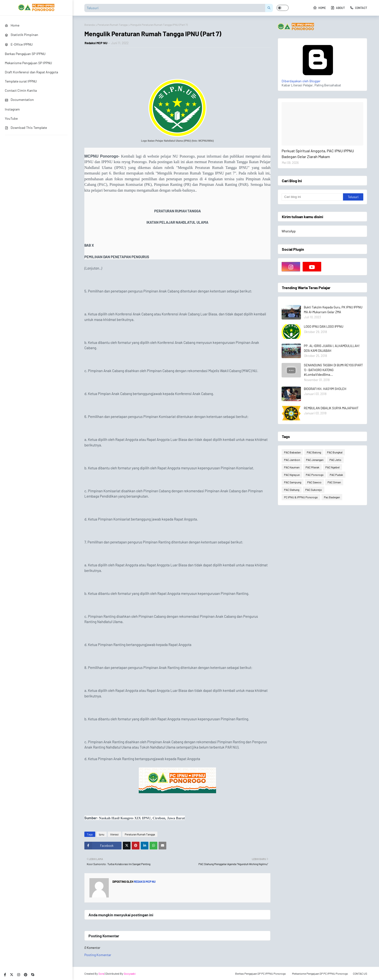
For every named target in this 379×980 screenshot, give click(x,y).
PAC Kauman (292, 467)
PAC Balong (314, 452)
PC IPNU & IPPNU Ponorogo (301, 497)
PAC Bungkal (335, 452)
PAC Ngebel (332, 467)
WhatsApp (289, 231)
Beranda (90, 25)
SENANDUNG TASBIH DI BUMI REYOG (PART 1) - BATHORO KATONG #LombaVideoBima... (333, 370)
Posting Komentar (98, 955)
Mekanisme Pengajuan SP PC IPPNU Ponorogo (320, 973)
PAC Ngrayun (292, 475)
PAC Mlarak (312, 467)
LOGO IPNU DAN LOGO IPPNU (324, 327)
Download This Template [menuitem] (26, 128)
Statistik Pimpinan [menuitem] (22, 35)
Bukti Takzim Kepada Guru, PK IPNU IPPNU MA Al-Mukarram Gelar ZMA (333, 310)
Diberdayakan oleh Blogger (318, 79)
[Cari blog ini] (312, 197)
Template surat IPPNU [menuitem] (21, 81)
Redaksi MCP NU (96, 43)
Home (319, 8)
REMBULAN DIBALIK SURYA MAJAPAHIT (331, 408)
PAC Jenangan (315, 460)
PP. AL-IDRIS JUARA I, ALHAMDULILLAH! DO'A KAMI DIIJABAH (332, 348)
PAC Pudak (336, 475)
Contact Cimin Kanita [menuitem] (21, 90)
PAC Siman (334, 482)
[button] (283, 8)
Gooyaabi (130, 973)
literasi (114, 834)
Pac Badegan (332, 497)
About (338, 8)
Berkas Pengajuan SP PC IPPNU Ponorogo (261, 973)
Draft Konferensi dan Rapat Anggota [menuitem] (31, 72)
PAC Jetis (335, 460)
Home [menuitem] (12, 25)
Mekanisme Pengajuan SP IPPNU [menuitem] (28, 63)
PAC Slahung (292, 490)
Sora (101, 973)
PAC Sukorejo (314, 490)
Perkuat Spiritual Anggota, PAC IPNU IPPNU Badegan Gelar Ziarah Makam (318, 154)
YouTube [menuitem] (11, 118)
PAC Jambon (292, 460)
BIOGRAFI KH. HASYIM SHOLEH (325, 389)
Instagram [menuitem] (12, 109)
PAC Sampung (293, 482)
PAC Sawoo (314, 482)
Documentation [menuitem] (19, 100)
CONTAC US (360, 973)
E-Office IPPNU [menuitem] (19, 44)
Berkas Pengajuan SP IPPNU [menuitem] (25, 54)
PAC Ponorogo (315, 475)
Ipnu (102, 834)
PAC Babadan (292, 452)
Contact (358, 8)
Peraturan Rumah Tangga (113, 25)
